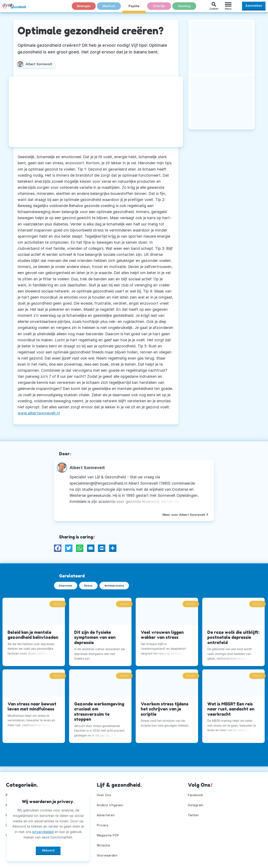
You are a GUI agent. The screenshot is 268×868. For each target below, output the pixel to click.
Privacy (103, 824)
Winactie (104, 845)
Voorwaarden (108, 855)
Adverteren (106, 813)
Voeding (184, 8)
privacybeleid (43, 830)
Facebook (196, 792)
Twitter (194, 813)
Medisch (109, 8)
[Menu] (228, 8)
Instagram (196, 803)
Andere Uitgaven (111, 803)
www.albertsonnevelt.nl (39, 413)
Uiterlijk (159, 8)
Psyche (134, 8)
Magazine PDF (109, 834)
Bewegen (84, 8)
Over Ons (105, 792)
